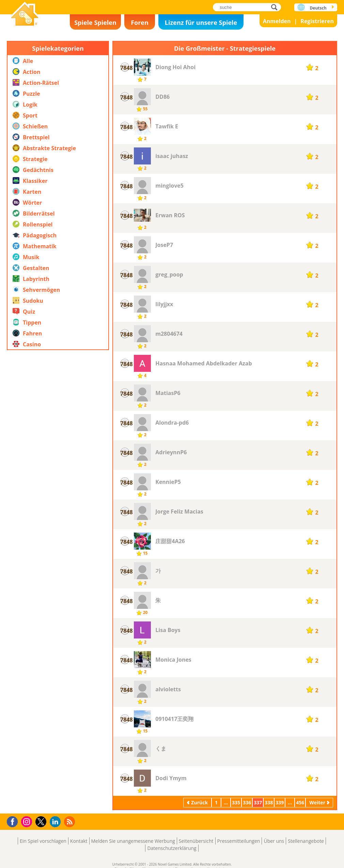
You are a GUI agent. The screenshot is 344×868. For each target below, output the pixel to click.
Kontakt (79, 841)
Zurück (199, 802)
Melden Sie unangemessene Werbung (133, 841)
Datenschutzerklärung (172, 848)
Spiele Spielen (95, 22)
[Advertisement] (58, 560)
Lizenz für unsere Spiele (201, 22)
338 (269, 802)
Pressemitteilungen (239, 841)
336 (247, 802)
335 (236, 802)
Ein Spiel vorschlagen (43, 841)
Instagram (28, 821)
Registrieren (317, 21)
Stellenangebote (306, 841)
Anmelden (277, 21)
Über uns (274, 841)
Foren (140, 22)
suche (276, 7)
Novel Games (25, 14)
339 (280, 802)
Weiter (317, 802)
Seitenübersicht (196, 841)
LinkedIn (56, 822)
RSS (70, 822)
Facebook (14, 821)
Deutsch (318, 8)
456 (300, 802)
